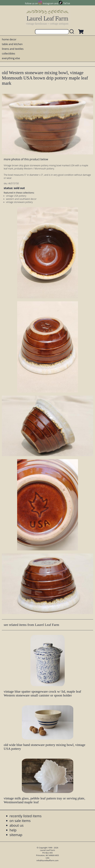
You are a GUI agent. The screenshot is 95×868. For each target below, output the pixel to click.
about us (17, 825)
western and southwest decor (21, 199)
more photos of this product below (26, 159)
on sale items (20, 821)
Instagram (48, 3)
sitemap (16, 835)
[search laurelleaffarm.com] (72, 32)
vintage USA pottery (16, 196)
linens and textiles (13, 49)
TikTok (67, 3)
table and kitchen (12, 44)
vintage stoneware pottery (19, 202)
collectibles (8, 53)
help (13, 830)
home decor (9, 39)
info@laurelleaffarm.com (48, 860)
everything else (11, 58)
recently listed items (26, 816)
